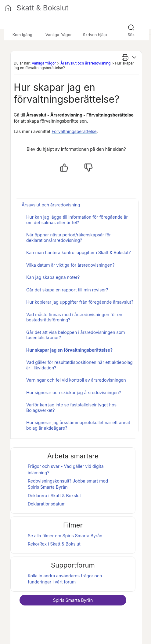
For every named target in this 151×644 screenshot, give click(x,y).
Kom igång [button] (22, 35)
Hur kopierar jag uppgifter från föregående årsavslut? (80, 302)
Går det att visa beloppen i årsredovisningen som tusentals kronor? (76, 335)
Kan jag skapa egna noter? (53, 277)
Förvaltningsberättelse (74, 131)
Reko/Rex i (54, 544)
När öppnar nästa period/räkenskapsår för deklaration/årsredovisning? (68, 237)
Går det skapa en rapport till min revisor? (67, 290)
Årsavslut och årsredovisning (85, 63)
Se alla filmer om (65, 536)
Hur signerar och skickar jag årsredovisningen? (74, 392)
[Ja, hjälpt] (64, 168)
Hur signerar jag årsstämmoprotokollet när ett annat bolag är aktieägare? (78, 425)
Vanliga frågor (44, 63)
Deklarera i (54, 496)
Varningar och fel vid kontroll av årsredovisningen (76, 380)
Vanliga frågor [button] (59, 35)
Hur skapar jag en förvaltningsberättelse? (69, 350)
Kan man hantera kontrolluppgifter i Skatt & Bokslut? (79, 252)
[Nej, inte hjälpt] (88, 168)
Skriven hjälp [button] (95, 35)
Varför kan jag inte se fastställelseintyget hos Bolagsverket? (71, 407)
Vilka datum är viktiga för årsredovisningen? (70, 265)
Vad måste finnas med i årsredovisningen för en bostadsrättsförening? (74, 317)
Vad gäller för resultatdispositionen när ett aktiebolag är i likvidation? (79, 365)
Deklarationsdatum (47, 504)
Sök (131, 35)
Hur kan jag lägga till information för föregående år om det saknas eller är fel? (77, 220)
